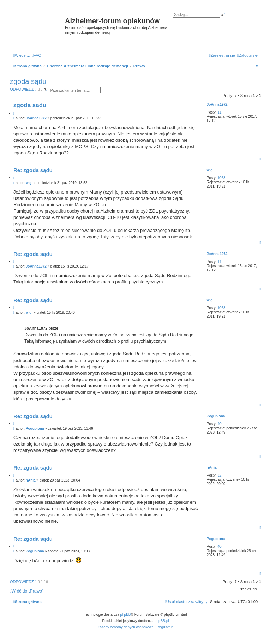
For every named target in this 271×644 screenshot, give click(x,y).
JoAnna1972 (217, 105)
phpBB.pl (162, 621)
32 (219, 475)
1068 (221, 178)
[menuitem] (37, 55)
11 (219, 112)
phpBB (126, 615)
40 (219, 424)
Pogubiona (216, 416)
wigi (210, 170)
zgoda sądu (28, 81)
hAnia (212, 468)
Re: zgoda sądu (33, 170)
